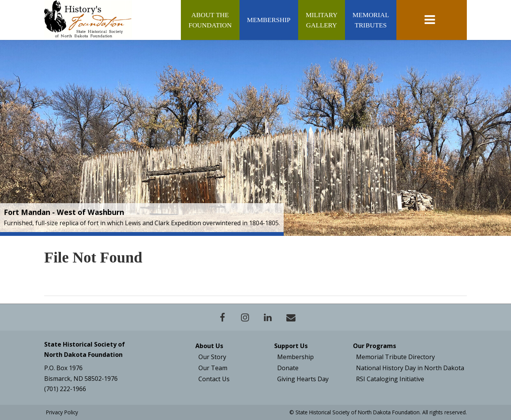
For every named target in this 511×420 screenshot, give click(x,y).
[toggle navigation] (431, 20)
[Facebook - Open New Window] (222, 317)
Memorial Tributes (371, 20)
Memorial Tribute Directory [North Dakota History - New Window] (395, 357)
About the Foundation (210, 20)
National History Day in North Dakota (410, 368)
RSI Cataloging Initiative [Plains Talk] (390, 379)
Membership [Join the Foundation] (295, 357)
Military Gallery (322, 20)
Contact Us (214, 379)
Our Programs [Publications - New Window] (374, 346)
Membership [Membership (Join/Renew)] (269, 20)
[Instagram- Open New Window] (245, 317)
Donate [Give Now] (288, 368)
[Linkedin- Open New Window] (268, 317)
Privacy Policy (62, 412)
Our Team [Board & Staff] (213, 368)
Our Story (212, 357)
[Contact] (291, 317)
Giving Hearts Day (303, 379)
